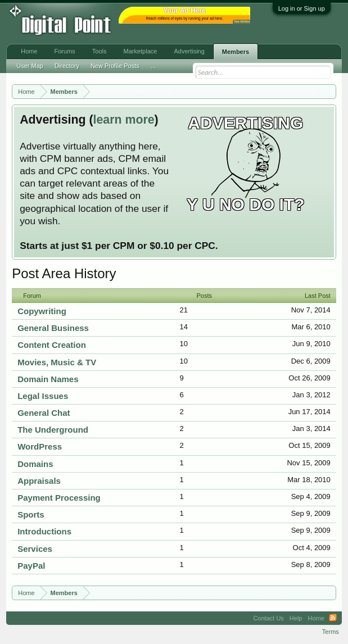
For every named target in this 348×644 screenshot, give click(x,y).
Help (296, 618)
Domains (35, 464)
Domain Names (48, 379)
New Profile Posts (115, 66)
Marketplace (141, 51)
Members (236, 52)
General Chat (44, 413)
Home (29, 51)
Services (35, 549)
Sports (31, 514)
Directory (67, 66)
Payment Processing (59, 498)
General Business (53, 328)
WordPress (40, 446)
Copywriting (42, 311)
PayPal (31, 566)
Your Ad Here (242, 22)
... (153, 66)
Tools (100, 51)
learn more (124, 120)
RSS (333, 618)
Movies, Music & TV (57, 362)
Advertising (189, 51)
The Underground (53, 430)
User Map (30, 66)
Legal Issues (43, 396)
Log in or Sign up (302, 8)
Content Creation (52, 345)
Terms (331, 632)
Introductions (44, 531)
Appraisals (39, 481)
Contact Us (268, 618)
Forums (65, 51)
